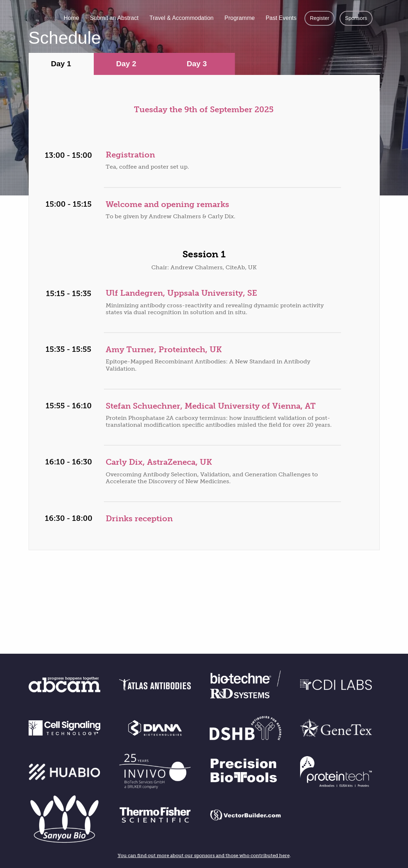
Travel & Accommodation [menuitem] (182, 18)
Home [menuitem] (71, 18)
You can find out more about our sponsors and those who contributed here (204, 856)
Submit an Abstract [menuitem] (114, 18)
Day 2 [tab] (126, 64)
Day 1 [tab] (61, 64)
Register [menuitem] (320, 18)
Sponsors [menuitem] (356, 18)
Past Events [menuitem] (281, 18)
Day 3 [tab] (197, 64)
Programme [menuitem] (240, 18)
